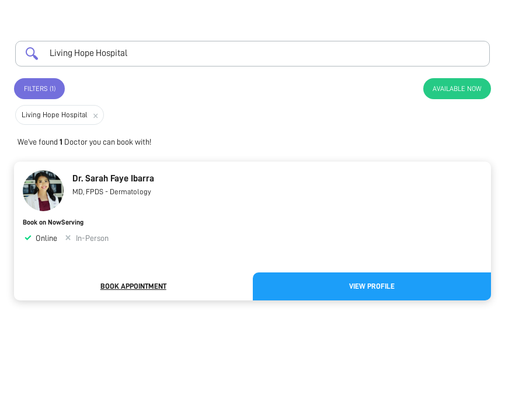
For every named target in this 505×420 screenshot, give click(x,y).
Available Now (457, 89)
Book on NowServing (53, 222)
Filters (40, 89)
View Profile (372, 286)
